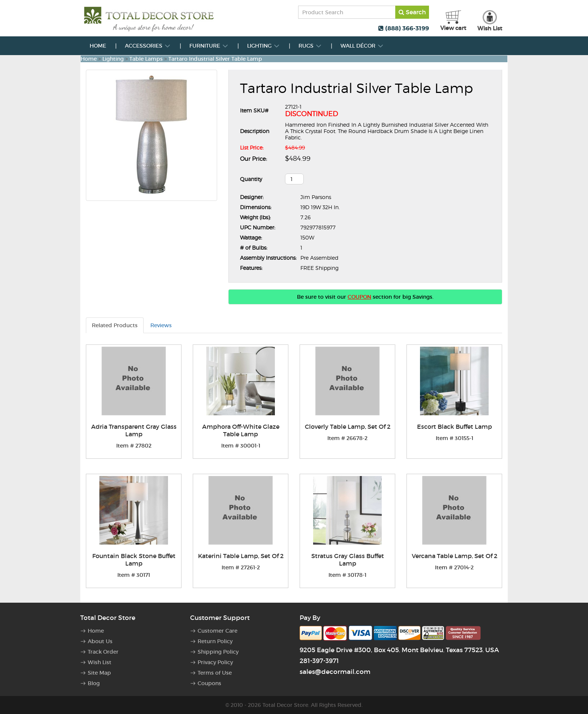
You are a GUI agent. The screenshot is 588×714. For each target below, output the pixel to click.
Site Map (99, 673)
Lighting (263, 46)
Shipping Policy (218, 652)
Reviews (161, 325)
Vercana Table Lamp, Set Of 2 (454, 556)
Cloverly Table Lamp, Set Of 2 (348, 427)
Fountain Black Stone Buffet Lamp (134, 560)
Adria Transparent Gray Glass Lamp (134, 430)
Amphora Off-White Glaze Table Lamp (241, 430)
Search (412, 12)
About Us (100, 641)
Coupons (209, 683)
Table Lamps (146, 59)
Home (98, 46)
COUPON (359, 297)
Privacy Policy (215, 662)
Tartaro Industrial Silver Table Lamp (215, 59)
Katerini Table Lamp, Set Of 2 (241, 556)
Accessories (148, 46)
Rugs (310, 46)
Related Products (115, 325)
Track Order (103, 652)
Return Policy (215, 641)
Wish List (100, 662)
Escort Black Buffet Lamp (454, 427)
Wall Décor (362, 46)
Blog (94, 683)
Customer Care (217, 631)
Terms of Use (215, 673)
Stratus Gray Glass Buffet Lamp (348, 560)
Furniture (209, 46)
